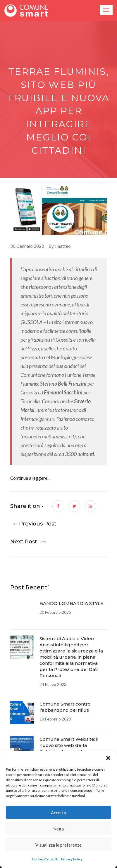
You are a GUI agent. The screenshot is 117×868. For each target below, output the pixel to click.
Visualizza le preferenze (58, 845)
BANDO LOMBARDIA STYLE (71, 603)
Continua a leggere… (30, 478)
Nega (58, 829)
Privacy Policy (72, 859)
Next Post (28, 542)
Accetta (58, 813)
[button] (108, 758)
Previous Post (33, 524)
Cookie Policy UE (45, 859)
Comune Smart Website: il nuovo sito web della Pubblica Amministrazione (69, 745)
